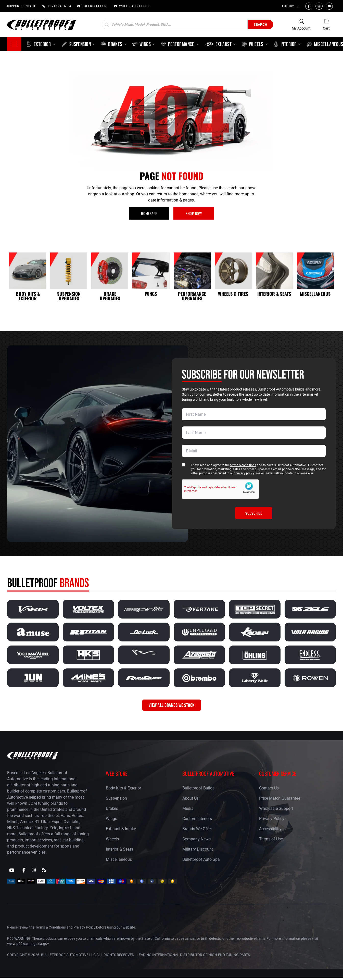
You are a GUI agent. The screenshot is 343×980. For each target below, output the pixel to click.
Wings (111, 819)
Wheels (112, 839)
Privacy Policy (272, 819)
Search (260, 24)
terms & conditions (243, 465)
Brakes (112, 808)
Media (188, 808)
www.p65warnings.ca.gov (28, 944)
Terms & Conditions (50, 927)
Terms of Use (271, 839)
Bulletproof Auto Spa (201, 859)
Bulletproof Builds (198, 788)
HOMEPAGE (149, 213)
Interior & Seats (119, 849)
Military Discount (198, 849)
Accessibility (270, 829)
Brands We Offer (197, 829)
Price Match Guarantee (280, 798)
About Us (190, 798)
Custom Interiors (197, 819)
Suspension (116, 798)
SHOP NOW (194, 213)
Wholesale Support (276, 808)
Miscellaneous (119, 859)
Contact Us (269, 788)
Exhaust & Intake (121, 829)
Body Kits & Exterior (123, 788)
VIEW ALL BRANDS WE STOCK (172, 705)
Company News (196, 839)
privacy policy (245, 473)
